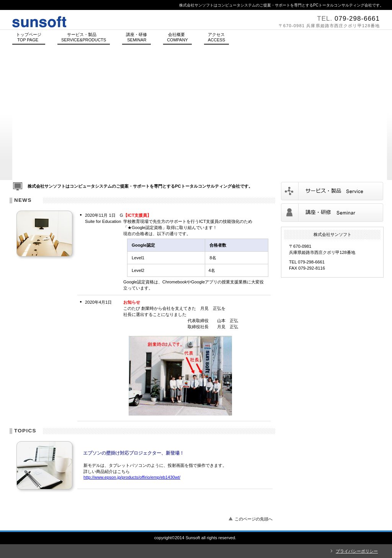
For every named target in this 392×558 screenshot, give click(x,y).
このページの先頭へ (254, 519)
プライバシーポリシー (357, 551)
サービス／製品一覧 (332, 191)
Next (385, 118)
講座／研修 (332, 213)
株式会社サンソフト (116, 20)
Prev (15, 118)
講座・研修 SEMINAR (136, 37)
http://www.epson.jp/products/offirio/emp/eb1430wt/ (132, 477)
